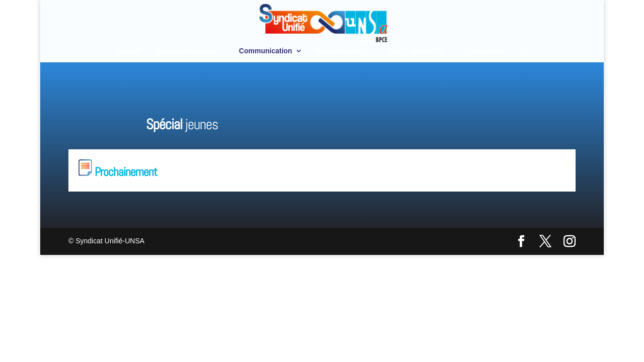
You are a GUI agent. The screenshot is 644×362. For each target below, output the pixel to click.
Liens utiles (486, 51)
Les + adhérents (416, 51)
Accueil (129, 51)
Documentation (341, 51)
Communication (266, 51)
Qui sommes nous (185, 51)
